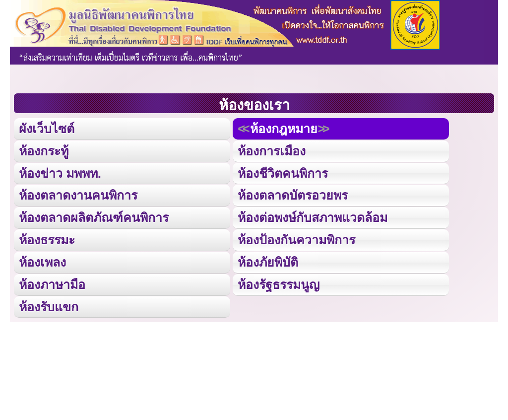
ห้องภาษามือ (52, 282)
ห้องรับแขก (49, 304)
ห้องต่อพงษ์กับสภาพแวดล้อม (313, 216)
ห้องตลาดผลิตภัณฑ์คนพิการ (94, 216)
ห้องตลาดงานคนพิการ (78, 194)
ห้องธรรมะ (47, 238)
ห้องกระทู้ (44, 150)
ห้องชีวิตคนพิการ (283, 172)
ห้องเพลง (42, 259)
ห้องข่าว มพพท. (60, 172)
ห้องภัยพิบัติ (268, 259)
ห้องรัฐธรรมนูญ (279, 282)
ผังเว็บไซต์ (46, 128)
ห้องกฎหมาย (283, 128)
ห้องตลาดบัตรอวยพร (292, 194)
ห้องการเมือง (271, 150)
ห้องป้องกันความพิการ (296, 238)
